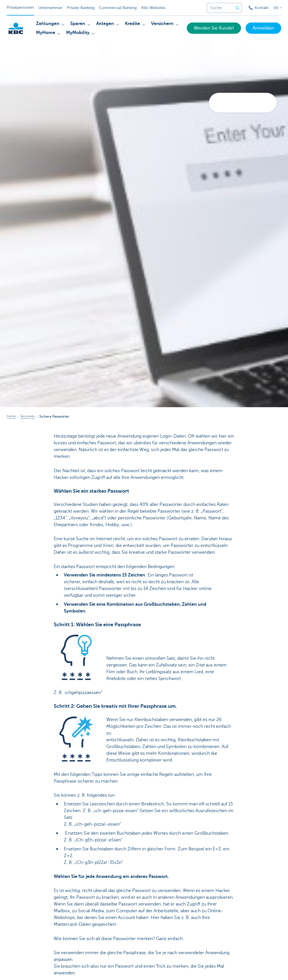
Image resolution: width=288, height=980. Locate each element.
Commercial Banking (118, 8)
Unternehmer (50, 8)
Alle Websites (153, 8)
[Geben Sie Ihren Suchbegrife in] (237, 8)
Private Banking (81, 8)
